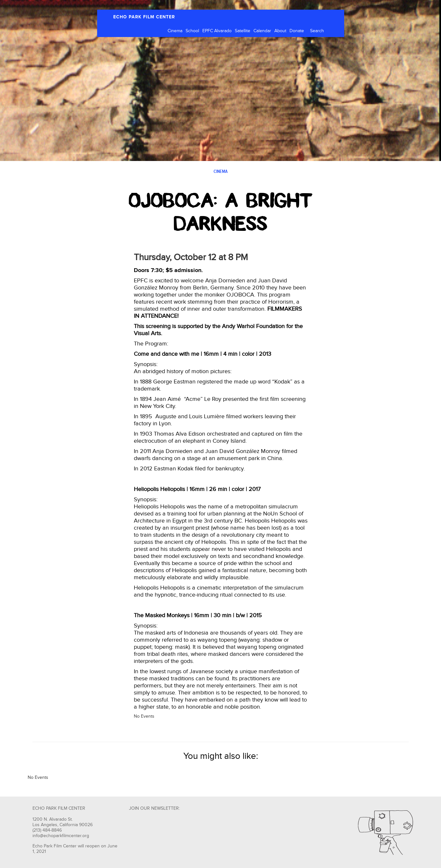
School (192, 31)
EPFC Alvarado (217, 31)
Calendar (262, 31)
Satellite (243, 31)
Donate (297, 31)
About (280, 31)
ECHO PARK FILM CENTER (144, 17)
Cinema (175, 31)
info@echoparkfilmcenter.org (61, 836)
